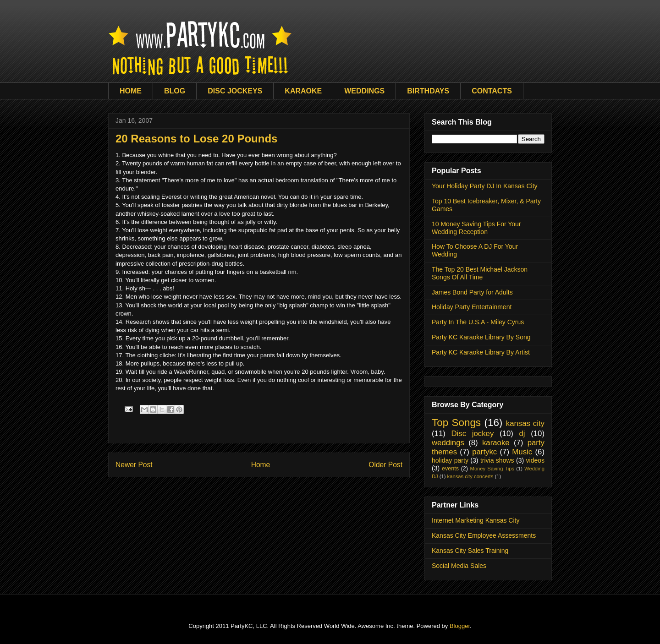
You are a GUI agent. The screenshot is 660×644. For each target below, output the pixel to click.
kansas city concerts (470, 476)
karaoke (496, 443)
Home (261, 465)
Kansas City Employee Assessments (484, 535)
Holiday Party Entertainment (472, 307)
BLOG (175, 91)
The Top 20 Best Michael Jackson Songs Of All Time (480, 273)
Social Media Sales (459, 566)
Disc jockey (472, 434)
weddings (448, 443)
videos (535, 460)
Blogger (460, 626)
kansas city (525, 423)
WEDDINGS (364, 91)
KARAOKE (303, 91)
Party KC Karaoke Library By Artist (481, 352)
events (450, 469)
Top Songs (456, 423)
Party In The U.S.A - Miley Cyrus (478, 322)
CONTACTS (492, 91)
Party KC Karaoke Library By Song (481, 337)
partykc (484, 452)
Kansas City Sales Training (470, 551)
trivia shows (497, 460)
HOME (131, 91)
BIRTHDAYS (428, 91)
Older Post (385, 465)
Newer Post (134, 465)
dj (522, 434)
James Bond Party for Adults (472, 292)
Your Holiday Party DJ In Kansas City (485, 186)
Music (522, 452)
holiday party (450, 460)
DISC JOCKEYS (235, 91)
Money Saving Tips (492, 469)
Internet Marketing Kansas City (476, 520)
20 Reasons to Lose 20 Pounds (196, 139)
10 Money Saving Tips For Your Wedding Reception (476, 228)
